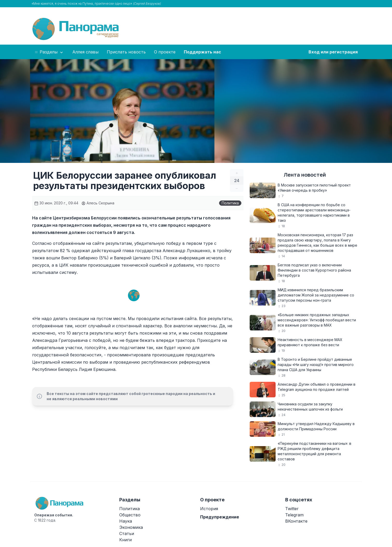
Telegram (294, 515)
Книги (125, 540)
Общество (130, 515)
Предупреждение (220, 517)
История (209, 509)
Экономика (131, 527)
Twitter (292, 509)
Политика (230, 203)
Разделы (49, 52)
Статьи (127, 534)
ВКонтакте (296, 521)
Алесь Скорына (98, 203)
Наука (126, 521)
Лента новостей (305, 175)
